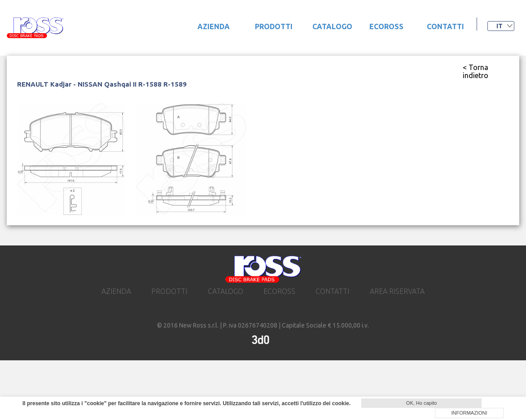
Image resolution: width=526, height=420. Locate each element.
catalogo (332, 26)
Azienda (214, 26)
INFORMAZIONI (469, 413)
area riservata (397, 291)
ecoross (386, 26)
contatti (445, 26)
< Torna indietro (476, 71)
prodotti (274, 26)
